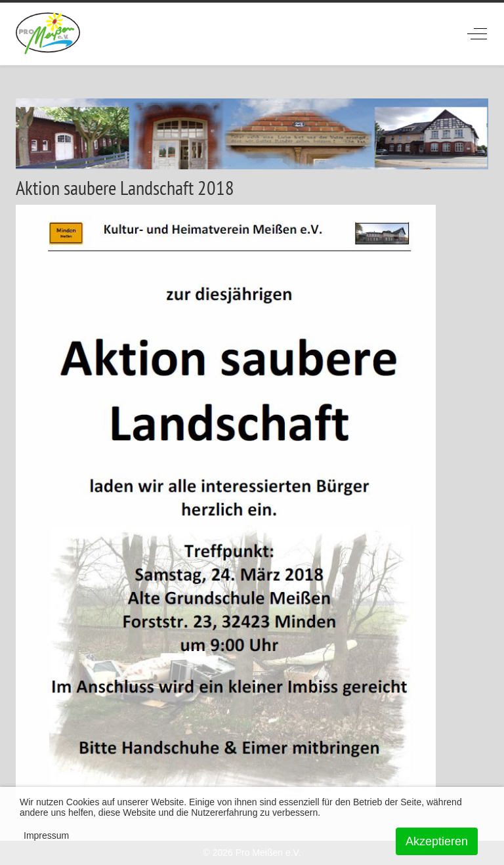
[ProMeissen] (48, 34)
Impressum (46, 835)
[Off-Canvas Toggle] (477, 33)
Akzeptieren (437, 841)
